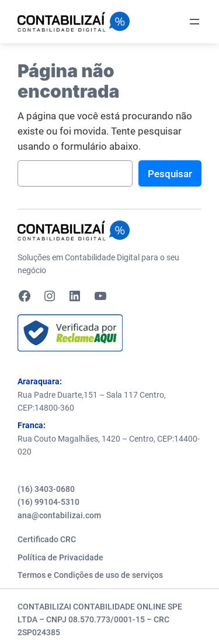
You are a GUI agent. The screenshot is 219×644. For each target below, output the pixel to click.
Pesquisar (170, 174)
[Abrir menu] (194, 22)
